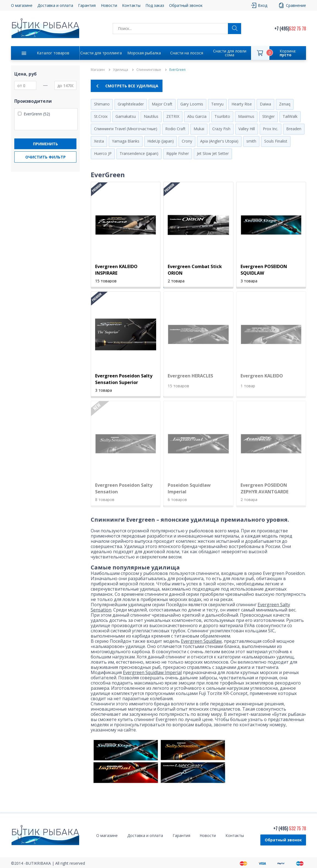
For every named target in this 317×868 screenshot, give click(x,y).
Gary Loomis (192, 104)
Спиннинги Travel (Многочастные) (126, 129)
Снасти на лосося (187, 53)
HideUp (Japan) (161, 141)
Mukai (199, 129)
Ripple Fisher (178, 153)
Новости (109, 5)
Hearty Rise (242, 104)
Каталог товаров (53, 53)
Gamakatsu (126, 116)
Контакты (131, 5)
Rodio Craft (175, 129)
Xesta (99, 141)
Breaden (294, 129)
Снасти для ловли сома (230, 53)
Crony (187, 141)
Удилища (121, 70)
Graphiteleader (131, 104)
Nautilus (151, 116)
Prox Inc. (271, 129)
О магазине (22, 5)
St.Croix (101, 116)
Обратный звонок (186, 5)
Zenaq (285, 104)
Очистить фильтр (46, 157)
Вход (263, 5)
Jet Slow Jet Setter (213, 153)
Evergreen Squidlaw (201, 641)
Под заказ (155, 5)
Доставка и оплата (55, 5)
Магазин (98, 70)
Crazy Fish (221, 129)
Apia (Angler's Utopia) (219, 141)
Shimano (102, 104)
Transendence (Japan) (139, 153)
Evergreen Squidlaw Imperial (152, 672)
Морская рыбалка (144, 53)
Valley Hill (247, 129)
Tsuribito (222, 116)
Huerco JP (103, 153)
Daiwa (265, 104)
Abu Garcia (197, 116)
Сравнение (296, 5)
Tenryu (217, 104)
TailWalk (290, 116)
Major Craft (162, 104)
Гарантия (87, 5)
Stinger (268, 116)
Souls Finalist (276, 141)
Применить (46, 144)
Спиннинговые (149, 70)
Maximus (246, 116)
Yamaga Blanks (126, 141)
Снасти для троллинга (101, 53)
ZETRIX (173, 116)
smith (251, 141)
